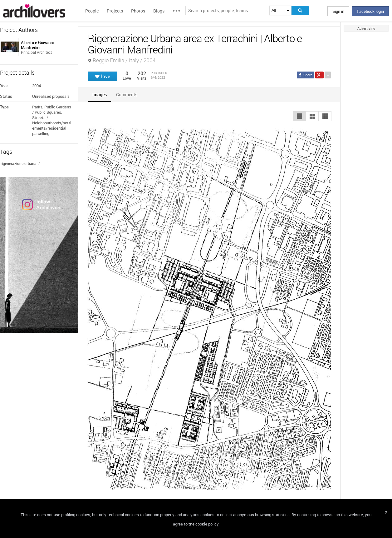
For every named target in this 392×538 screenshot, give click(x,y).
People (92, 11)
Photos (138, 11)
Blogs (159, 11)
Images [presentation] (100, 95)
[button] (299, 116)
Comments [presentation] (128, 95)
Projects (115, 11)
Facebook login (370, 11)
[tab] (100, 95)
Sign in (338, 11)
